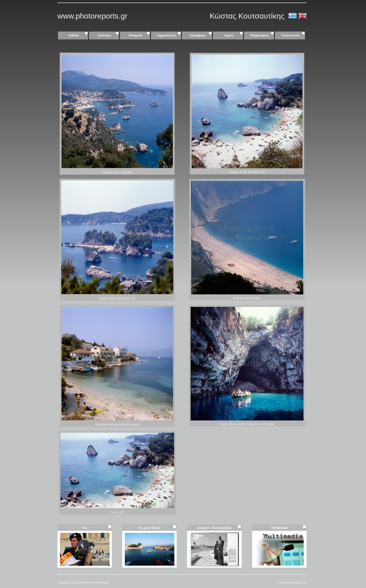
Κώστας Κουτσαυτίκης (248, 16)
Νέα (85, 528)
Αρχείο (234, 35)
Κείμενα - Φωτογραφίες (214, 528)
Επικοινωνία (291, 35)
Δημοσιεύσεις (170, 35)
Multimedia (279, 528)
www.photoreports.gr (92, 16)
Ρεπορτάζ (140, 35)
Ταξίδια (79, 35)
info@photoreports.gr (292, 583)
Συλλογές (109, 35)
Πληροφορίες (260, 35)
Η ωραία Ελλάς (149, 528)
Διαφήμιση (201, 35)
